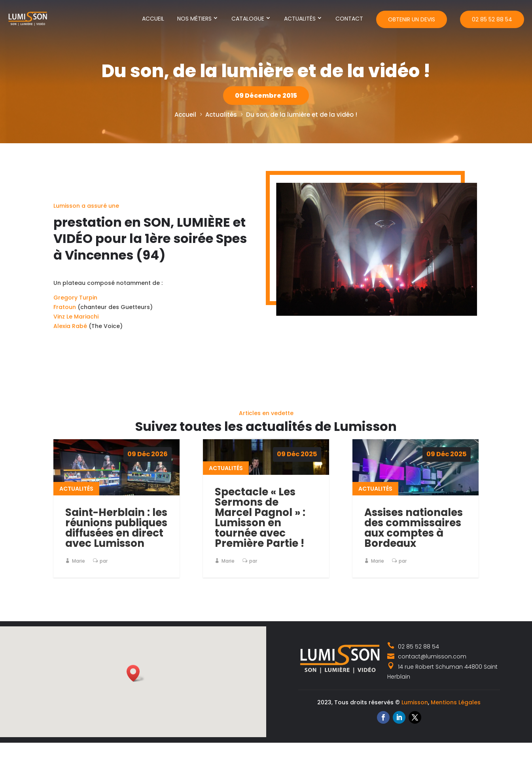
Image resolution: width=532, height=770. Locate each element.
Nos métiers (194, 19)
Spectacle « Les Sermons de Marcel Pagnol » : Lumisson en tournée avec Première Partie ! (260, 518)
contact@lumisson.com (427, 656)
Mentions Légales (456, 702)
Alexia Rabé (70, 340)
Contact (349, 19)
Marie (79, 561)
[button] (136, 673)
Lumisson (415, 702)
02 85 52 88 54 (492, 19)
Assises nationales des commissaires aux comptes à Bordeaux (414, 528)
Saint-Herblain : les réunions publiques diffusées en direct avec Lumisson (116, 528)
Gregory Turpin (75, 312)
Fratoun (65, 321)
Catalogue (248, 19)
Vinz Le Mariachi (76, 330)
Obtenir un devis (412, 19)
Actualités (300, 19)
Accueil (153, 19)
